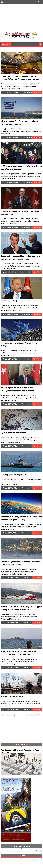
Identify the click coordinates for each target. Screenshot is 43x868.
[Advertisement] (21, 19)
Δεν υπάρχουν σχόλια (30, 93)
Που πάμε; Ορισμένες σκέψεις (14, 480)
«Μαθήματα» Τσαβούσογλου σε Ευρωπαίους (20, 304)
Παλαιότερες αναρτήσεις (34, 723)
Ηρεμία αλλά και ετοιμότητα (13, 437)
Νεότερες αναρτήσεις (8, 723)
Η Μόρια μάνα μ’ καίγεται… (13, 704)
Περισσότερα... (37, 93)
